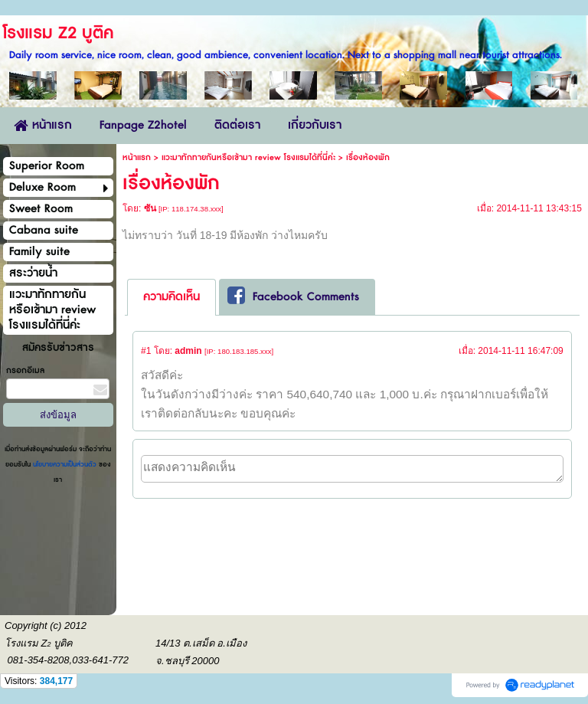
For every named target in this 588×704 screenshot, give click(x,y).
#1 (146, 351)
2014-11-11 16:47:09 (520, 351)
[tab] (171, 297)
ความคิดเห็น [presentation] (171, 297)
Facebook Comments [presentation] (293, 296)
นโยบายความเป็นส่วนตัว (65, 465)
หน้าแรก (137, 157)
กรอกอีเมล (25, 370)
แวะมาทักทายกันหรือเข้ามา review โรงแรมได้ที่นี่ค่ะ (248, 157)
